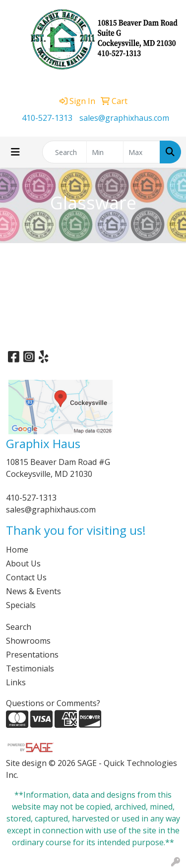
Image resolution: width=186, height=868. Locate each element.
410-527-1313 (47, 118)
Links (16, 682)
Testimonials (30, 668)
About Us (23, 563)
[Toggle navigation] (15, 152)
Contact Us (26, 577)
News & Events (33, 591)
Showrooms (28, 641)
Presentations (32, 655)
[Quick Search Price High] (142, 152)
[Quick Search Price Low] (105, 152)
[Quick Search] (64, 152)
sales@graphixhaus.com (124, 118)
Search (19, 627)
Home (17, 550)
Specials (21, 605)
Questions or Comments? (53, 703)
